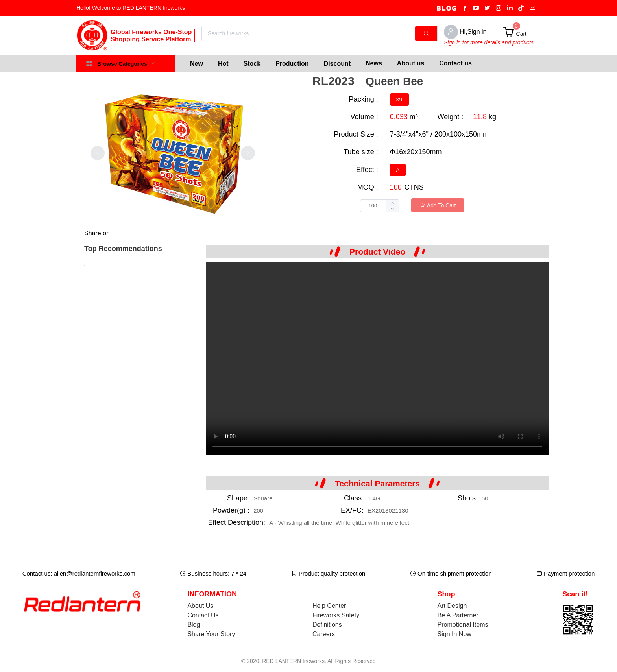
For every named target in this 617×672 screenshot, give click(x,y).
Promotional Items (463, 625)
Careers (324, 634)
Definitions (327, 625)
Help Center (329, 606)
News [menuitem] (374, 63)
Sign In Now (454, 634)
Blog (194, 625)
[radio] (400, 100)
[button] (393, 209)
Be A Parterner (458, 615)
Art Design (452, 606)
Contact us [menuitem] (455, 63)
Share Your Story (211, 634)
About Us (200, 606)
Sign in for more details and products (489, 42)
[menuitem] (197, 63)
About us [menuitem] (411, 63)
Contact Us (203, 615)
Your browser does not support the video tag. (377, 359)
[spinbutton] (380, 206)
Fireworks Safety (336, 615)
